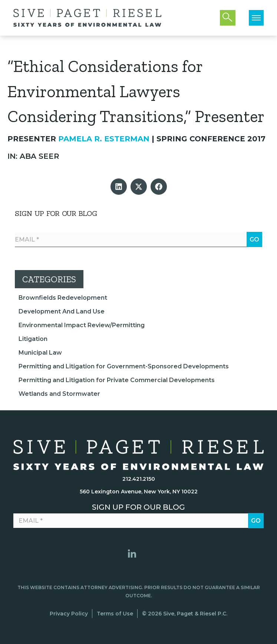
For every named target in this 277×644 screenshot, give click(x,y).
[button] (119, 187)
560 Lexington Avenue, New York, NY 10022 (139, 492)
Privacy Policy (69, 614)
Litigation (33, 339)
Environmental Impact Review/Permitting (82, 325)
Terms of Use (115, 614)
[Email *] (138, 240)
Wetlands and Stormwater (59, 394)
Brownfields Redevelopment (63, 298)
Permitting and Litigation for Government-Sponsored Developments (124, 366)
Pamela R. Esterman (104, 139)
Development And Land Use (62, 311)
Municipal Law (40, 353)
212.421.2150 (139, 479)
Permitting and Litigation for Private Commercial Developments (117, 380)
